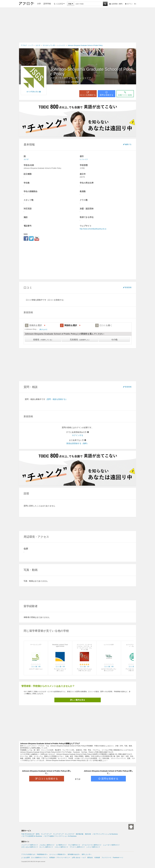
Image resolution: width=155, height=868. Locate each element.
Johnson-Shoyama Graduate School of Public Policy (91, 72)
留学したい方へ (87, 854)
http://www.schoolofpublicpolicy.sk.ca (93, 229)
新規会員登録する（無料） (78, 443)
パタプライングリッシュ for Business (105, 834)
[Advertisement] (78, 25)
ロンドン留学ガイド (46, 847)
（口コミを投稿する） (56, 300)
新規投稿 (127, 287)
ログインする (78, 435)
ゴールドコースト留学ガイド (92, 845)
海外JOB (88, 834)
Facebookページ (118, 858)
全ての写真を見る (34, 92)
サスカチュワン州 (68, 78)
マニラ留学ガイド (74, 845)
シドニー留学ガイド (93, 847)
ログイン (129, 4)
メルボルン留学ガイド (47, 845)
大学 (39, 4)
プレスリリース (106, 858)
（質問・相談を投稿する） (56, 399)
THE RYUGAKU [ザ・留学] (30, 834)
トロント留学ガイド (61, 847)
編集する (127, 144)
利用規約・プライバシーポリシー (60, 858)
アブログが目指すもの (28, 854)
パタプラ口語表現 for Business (32, 836)
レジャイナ (85, 78)
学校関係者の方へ (42, 854)
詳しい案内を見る (78, 700)
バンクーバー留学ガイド (30, 845)
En (135, 4)
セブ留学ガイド (61, 845)
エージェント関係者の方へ (58, 854)
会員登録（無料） (116, 4)
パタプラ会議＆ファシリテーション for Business (60, 836)
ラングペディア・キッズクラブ (64, 834)
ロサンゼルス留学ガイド (30, 847)
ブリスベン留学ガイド (77, 847)
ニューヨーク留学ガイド (111, 845)
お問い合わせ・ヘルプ (79, 858)
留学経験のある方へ (74, 854)
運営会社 (90, 858)
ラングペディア (46, 834)
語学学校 (47, 4)
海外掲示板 (80, 834)
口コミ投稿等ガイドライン (40, 858)
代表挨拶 (97, 858)
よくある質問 (26, 858)
